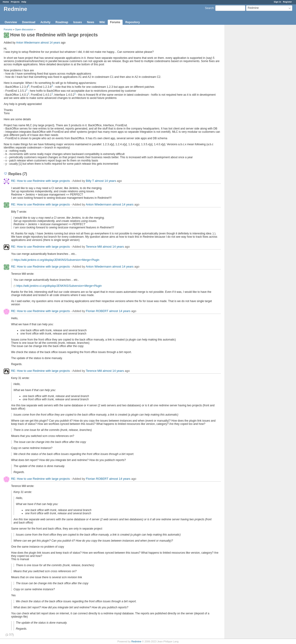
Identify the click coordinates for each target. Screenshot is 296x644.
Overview (11, 22)
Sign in (277, 2)
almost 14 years (50, 43)
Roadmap (62, 22)
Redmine (136, 641)
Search (209, 8)
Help (24, 2)
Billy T (90, 181)
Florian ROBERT (97, 311)
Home (6, 2)
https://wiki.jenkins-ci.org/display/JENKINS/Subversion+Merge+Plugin (57, 260)
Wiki (102, 22)
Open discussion (24, 29)
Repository (133, 22)
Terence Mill (94, 247)
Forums (115, 22)
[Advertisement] (248, 98)
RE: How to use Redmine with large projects (40, 181)
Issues (78, 22)
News (91, 22)
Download (29, 22)
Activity (45, 22)
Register (287, 2)
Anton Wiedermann (28, 43)
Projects (15, 2)
